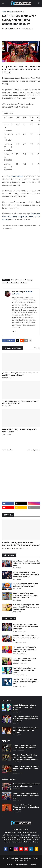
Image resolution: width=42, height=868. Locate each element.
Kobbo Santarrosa (19, 12)
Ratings (23, 283)
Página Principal (7, 12)
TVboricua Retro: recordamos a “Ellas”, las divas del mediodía (24, 747)
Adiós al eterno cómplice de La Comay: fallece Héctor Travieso (19, 431)
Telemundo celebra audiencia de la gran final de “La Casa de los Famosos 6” (26, 730)
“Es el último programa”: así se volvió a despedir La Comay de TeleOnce (20, 402)
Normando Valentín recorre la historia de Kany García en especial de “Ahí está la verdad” (26, 575)
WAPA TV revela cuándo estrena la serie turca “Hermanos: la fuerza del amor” (26, 563)
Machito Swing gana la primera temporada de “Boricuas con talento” (21, 544)
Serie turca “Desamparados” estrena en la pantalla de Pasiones (26, 785)
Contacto (33, 865)
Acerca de (9, 865)
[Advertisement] (22, 35)
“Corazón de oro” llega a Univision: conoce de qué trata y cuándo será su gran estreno (26, 607)
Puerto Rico (15, 283)
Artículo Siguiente (33, 450)
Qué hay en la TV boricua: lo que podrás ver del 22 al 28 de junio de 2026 (26, 682)
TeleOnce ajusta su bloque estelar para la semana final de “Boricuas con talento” (25, 626)
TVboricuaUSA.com (26, 858)
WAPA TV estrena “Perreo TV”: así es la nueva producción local (26, 585)
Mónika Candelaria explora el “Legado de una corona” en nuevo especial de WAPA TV (26, 596)
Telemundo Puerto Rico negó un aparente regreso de (21, 217)
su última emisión (16, 176)
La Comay (29, 280)
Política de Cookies (21, 865)
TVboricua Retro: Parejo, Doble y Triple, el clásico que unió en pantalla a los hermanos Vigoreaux (26, 757)
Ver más (37, 348)
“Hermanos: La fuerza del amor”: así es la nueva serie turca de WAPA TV (26, 638)
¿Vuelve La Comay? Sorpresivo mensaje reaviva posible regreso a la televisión (20, 374)
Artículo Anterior (8, 450)
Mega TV (6, 283)
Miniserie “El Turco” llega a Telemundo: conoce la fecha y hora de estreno (26, 807)
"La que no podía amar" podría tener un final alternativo (24, 660)
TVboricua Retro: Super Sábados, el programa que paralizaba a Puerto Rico (26, 769)
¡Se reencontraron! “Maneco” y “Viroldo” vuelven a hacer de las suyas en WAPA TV (25, 649)
